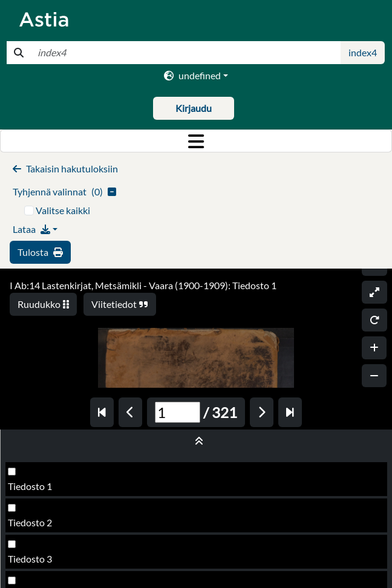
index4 (363, 52)
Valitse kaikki (63, 210)
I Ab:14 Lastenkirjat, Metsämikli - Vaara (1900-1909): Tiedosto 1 (143, 285)
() (64, 191)
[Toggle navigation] (196, 141)
